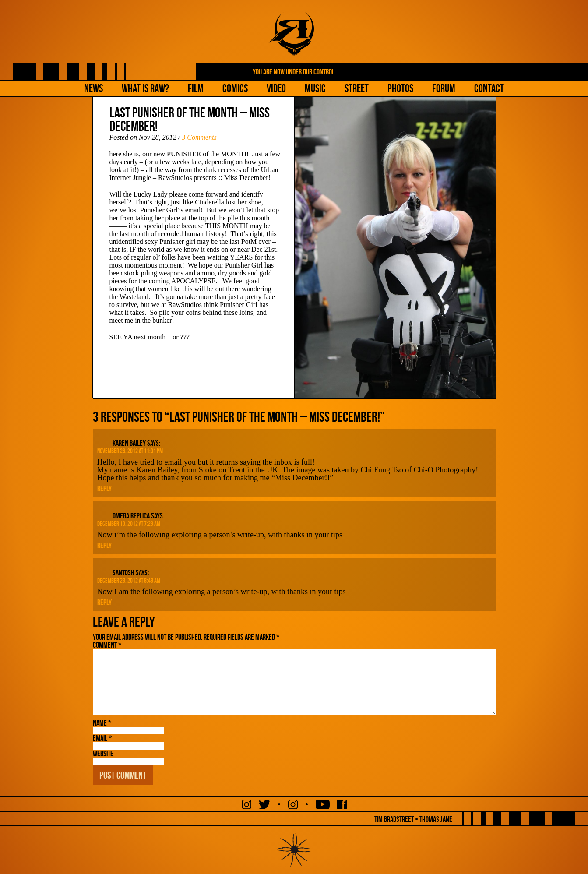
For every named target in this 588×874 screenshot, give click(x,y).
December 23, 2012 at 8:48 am (129, 581)
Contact (489, 88)
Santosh (123, 573)
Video (276, 88)
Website (103, 754)
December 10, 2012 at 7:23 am (129, 524)
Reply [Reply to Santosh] (104, 603)
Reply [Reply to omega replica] (104, 546)
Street (357, 88)
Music (315, 88)
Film (196, 88)
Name (102, 723)
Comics (235, 88)
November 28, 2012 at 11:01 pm (130, 451)
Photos (400, 88)
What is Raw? (145, 88)
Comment (107, 645)
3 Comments (199, 137)
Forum (444, 88)
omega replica (131, 516)
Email (102, 738)
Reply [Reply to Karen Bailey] (104, 489)
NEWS (93, 88)
